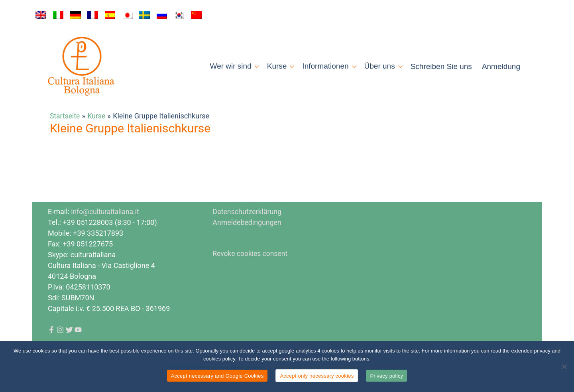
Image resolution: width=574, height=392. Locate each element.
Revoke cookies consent (251, 265)
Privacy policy (386, 376)
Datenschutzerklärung (247, 223)
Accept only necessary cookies (317, 376)
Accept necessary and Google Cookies (217, 376)
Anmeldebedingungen (247, 234)
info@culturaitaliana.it (106, 223)
